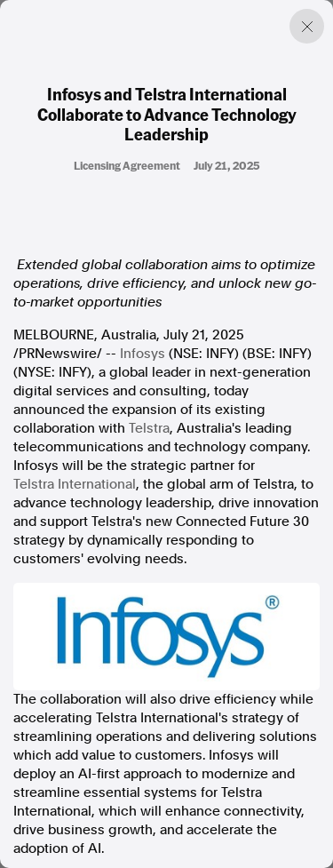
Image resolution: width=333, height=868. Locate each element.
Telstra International (75, 484)
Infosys (143, 354)
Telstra (149, 428)
